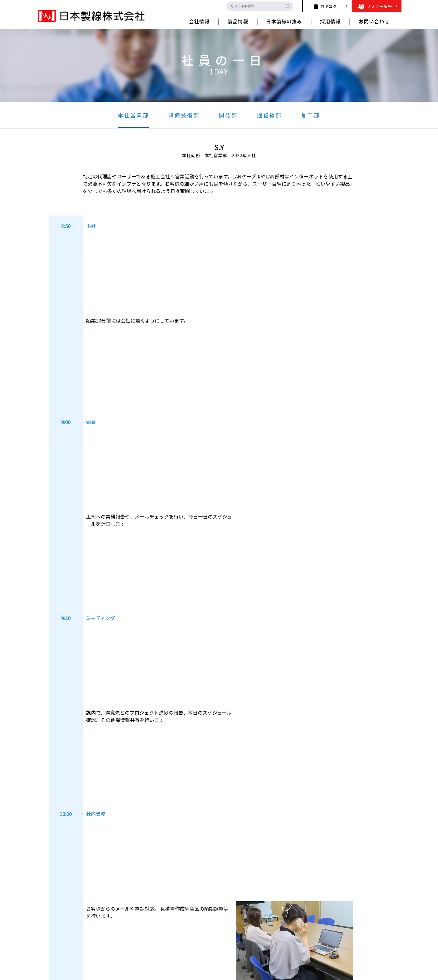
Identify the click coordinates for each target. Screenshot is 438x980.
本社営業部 (134, 115)
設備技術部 (184, 115)
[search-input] (254, 6)
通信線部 (269, 115)
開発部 (228, 115)
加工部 (311, 115)
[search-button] (288, 6)
